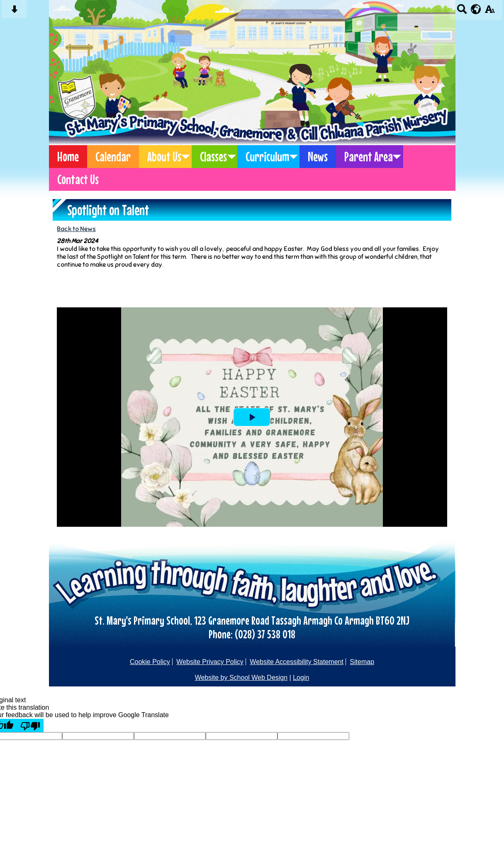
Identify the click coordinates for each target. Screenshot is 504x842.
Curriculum (267, 157)
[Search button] (462, 12)
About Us (164, 157)
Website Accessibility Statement (297, 662)
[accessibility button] (490, 12)
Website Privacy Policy (210, 662)
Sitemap (362, 662)
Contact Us (78, 179)
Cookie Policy (150, 662)
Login (301, 678)
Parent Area (369, 157)
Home (68, 157)
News (318, 157)
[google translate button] (476, 9)
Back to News (76, 229)
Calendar (113, 157)
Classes (213, 157)
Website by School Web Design (241, 678)
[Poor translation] (30, 725)
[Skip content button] (14, 12)
